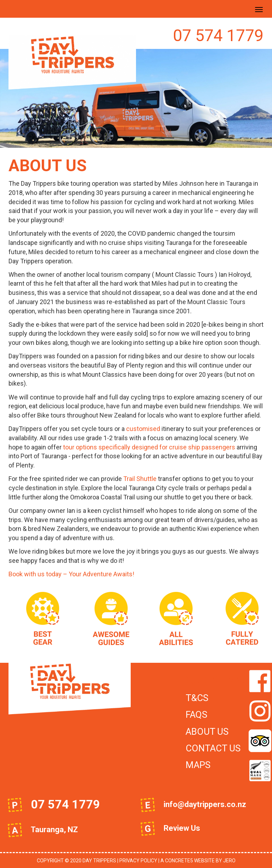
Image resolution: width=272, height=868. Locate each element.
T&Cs (197, 698)
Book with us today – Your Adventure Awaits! (71, 574)
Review (176, 828)
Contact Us (213, 748)
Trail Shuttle (140, 479)
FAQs (196, 715)
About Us (207, 732)
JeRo (229, 861)
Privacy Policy (138, 861)
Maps (198, 765)
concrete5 (179, 861)
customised (143, 429)
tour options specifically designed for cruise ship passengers (149, 447)
